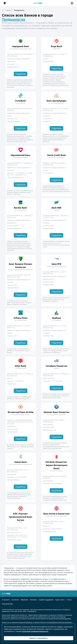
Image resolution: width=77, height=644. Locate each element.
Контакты (15, 600)
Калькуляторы (7, 604)
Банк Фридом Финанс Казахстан (20, 266)
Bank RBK (56, 208)
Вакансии (25, 600)
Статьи (69, 600)
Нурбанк (56, 318)
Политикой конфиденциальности (35, 631)
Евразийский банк (21, 155)
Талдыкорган (14, 19)
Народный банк (21, 46)
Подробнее (21, 74)
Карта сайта (60, 600)
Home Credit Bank (56, 155)
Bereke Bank (21, 208)
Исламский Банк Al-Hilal (20, 412)
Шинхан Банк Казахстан (56, 412)
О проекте (6, 600)
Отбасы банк (21, 318)
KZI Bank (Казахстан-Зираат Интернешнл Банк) (57, 465)
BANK (38, 3)
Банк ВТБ (57, 264)
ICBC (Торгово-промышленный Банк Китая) (21, 517)
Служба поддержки (46, 600)
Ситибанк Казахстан (56, 366)
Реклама (33, 600)
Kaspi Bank (56, 46)
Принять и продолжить (38, 638)
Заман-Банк (20, 462)
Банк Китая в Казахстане (57, 514)
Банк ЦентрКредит (57, 101)
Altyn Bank (21, 366)
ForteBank (21, 101)
